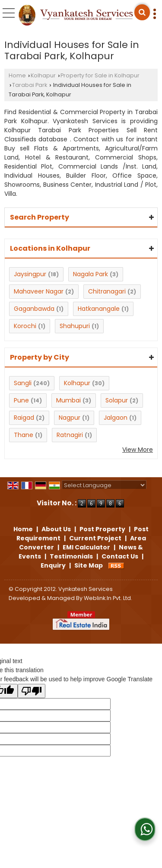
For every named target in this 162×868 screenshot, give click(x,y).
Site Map (89, 565)
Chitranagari (107, 291)
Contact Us (120, 556)
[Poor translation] (32, 691)
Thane (24, 435)
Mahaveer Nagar (39, 291)
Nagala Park (91, 274)
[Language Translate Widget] (104, 485)
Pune (21, 400)
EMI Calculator (86, 547)
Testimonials (71, 556)
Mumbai (68, 400)
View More (138, 450)
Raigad (24, 418)
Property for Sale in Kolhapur (100, 75)
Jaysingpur (30, 274)
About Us (56, 529)
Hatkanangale (99, 309)
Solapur (117, 400)
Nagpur (70, 418)
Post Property (102, 529)
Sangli (23, 383)
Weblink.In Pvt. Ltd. (108, 598)
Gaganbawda (34, 309)
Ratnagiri (70, 435)
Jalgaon (116, 418)
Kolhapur (43, 75)
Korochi (25, 326)
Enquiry (53, 565)
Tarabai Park (30, 85)
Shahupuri (75, 326)
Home (17, 75)
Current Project (95, 538)
